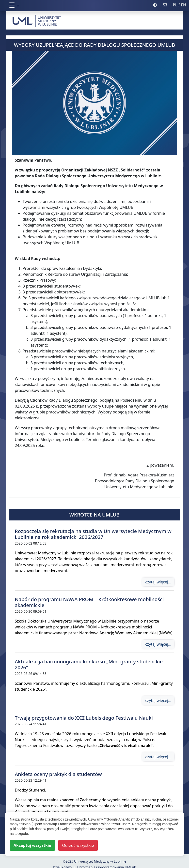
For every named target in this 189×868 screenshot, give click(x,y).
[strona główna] (94, 20)
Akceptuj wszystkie (32, 845)
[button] (79, 5)
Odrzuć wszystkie (78, 845)
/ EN (179, 5)
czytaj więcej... (158, 582)
